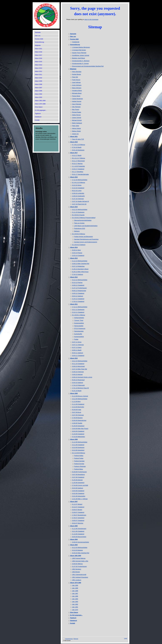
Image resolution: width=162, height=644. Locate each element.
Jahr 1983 (75, 602)
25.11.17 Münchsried (78, 161)
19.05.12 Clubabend (78, 293)
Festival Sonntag (79, 464)
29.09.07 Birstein (77, 510)
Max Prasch (76, 110)
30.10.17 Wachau (77, 164)
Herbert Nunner (77, 101)
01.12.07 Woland (77, 504)
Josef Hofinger (76, 82)
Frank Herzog (76, 80)
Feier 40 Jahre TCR (78, 139)
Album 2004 (74, 539)
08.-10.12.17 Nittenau (78, 158)
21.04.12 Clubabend (78, 299)
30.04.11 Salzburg (77, 353)
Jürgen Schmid (76, 118)
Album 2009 (74, 393)
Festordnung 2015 (79, 228)
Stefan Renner (76, 115)
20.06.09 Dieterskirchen (79, 420)
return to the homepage (91, 19)
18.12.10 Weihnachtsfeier (80, 361)
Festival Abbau (78, 469)
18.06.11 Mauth (77, 350)
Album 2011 (74, 304)
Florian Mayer (76, 96)
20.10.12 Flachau (77, 283)
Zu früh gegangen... (76, 615)
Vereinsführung (75, 45)
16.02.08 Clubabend (78, 493)
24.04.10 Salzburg (77, 383)
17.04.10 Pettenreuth (78, 385)
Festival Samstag (79, 461)
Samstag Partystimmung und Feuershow (86, 239)
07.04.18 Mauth (77, 147)
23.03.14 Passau (77, 253)
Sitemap (76, 639)
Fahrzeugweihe (79, 326)
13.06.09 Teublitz (77, 423)
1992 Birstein (76, 572)
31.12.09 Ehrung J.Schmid (80, 396)
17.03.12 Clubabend (78, 301)
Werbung (77, 231)
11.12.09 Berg (76, 402)
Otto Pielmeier (76, 107)
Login (126, 638)
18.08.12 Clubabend (78, 285)
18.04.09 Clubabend (78, 431)
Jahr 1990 (75, 585)
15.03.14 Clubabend (78, 256)
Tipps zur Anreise (79, 223)
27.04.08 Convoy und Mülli (80, 485)
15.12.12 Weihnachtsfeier (80, 280)
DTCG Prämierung (80, 329)
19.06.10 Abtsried (77, 375)
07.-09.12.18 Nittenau (78, 145)
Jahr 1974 (75, 610)
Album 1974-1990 (75, 583)
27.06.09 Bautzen (77, 418)
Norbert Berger (76, 74)
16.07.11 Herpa (77, 342)
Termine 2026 (74, 39)
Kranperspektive (79, 323)
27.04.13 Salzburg (77, 274)
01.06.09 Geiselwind (78, 426)
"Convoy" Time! (79, 320)
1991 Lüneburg (77, 580)
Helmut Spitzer (76, 128)
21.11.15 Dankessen (78, 212)
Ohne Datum (74, 612)
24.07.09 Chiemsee (78, 415)
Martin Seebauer (77, 123)
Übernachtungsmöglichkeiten (83, 220)
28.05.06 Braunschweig (79, 537)
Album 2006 (74, 526)
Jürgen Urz (75, 134)
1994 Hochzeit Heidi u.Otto (80, 561)
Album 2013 (74, 258)
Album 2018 (74, 142)
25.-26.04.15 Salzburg (79, 245)
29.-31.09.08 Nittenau (78, 453)
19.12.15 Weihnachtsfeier (80, 210)
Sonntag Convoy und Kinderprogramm (86, 242)
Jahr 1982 (75, 604)
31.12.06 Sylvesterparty (79, 529)
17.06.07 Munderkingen (79, 515)
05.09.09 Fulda (76, 410)
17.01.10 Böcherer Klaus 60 (80, 388)
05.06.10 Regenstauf (78, 380)
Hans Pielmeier (77, 104)
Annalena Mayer (77, 91)
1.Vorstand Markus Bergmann (81, 47)
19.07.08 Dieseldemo (78, 475)
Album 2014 (74, 247)
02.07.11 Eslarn (77, 347)
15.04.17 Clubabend (78, 169)
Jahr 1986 (75, 596)
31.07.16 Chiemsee (78, 199)
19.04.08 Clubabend (78, 491)
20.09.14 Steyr (76, 250)
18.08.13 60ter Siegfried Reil (81, 264)
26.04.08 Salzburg (77, 488)
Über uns (73, 37)
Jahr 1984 (75, 599)
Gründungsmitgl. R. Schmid (80, 64)
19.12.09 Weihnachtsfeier (80, 399)
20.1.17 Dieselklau (78, 172)
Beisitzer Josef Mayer (78, 58)
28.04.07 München (78, 523)
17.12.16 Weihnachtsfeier (80, 180)
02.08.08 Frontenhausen (79, 472)
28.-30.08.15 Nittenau (78, 234)
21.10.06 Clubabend (78, 534)
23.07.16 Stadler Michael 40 (80, 201)
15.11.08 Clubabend (78, 445)
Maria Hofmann (77, 88)
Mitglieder (73, 69)
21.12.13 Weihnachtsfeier (80, 261)
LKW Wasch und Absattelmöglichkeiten (86, 226)
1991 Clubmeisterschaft (79, 575)
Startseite (73, 34)
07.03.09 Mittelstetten (78, 437)
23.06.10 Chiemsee (78, 372)
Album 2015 (74, 207)
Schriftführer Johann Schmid (80, 55)
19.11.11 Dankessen (78, 310)
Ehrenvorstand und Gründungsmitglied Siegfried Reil (88, 66)
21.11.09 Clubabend (78, 404)
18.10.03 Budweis (77, 550)
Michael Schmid (77, 120)
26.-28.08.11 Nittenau (78, 315)
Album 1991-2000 (75, 556)
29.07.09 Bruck (77, 412)
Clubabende (76, 42)
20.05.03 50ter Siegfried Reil (81, 553)
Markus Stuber (76, 131)
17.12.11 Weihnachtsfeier (80, 307)
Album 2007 (74, 502)
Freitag (76, 339)
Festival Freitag (79, 458)
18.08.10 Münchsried (78, 366)
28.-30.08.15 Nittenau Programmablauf (84, 218)
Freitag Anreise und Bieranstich (83, 237)
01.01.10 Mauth (77, 391)
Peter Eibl (75, 77)
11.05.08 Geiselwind (78, 483)
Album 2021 (74, 137)
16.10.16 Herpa (77, 185)
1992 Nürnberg (76, 569)
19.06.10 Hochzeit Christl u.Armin (82, 377)
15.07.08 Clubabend (78, 477)
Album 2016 (74, 177)
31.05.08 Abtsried (77, 480)
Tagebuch (73, 618)
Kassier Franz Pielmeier (79, 53)
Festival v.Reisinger (80, 466)
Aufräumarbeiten (79, 318)
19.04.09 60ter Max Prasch (80, 429)
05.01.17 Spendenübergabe (80, 174)
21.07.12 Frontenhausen (79, 288)
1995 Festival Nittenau (79, 558)
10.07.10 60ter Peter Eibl (79, 369)
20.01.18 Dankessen (78, 150)
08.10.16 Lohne (77, 191)
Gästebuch (73, 621)
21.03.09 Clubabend (78, 434)
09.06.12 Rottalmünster (79, 291)
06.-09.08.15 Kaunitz (78, 215)
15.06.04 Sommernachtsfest (80, 542)
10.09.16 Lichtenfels (78, 193)
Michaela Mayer (77, 93)
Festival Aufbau (79, 456)
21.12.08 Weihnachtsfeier (80, 442)
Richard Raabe (76, 112)
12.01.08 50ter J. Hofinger (80, 499)
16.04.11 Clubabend (78, 356)
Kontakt (73, 623)
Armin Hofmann (77, 85)
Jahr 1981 (75, 607)
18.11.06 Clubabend (78, 531)
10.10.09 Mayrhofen (78, 407)
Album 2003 (74, 545)
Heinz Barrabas (77, 72)
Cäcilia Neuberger (77, 99)
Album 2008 (74, 439)
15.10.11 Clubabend (78, 312)
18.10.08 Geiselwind (78, 450)
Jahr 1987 (75, 594)
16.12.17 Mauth (77, 155)
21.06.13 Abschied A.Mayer (80, 269)
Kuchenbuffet (78, 334)
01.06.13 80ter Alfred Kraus (80, 272)
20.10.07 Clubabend (78, 507)
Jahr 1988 (75, 591)
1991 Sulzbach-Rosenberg (80, 577)
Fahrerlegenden (79, 331)
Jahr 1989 (75, 588)
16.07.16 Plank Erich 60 (79, 204)
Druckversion (68, 639)
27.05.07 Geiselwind (78, 518)
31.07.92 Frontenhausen (79, 566)
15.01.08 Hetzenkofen (79, 496)
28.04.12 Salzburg (77, 296)
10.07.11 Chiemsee (78, 345)
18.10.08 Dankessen (78, 448)
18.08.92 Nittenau (77, 564)
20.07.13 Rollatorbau (78, 266)
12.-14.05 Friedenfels (78, 166)
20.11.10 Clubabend (78, 364)
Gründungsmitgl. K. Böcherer (81, 61)
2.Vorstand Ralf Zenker (79, 50)
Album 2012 (74, 277)
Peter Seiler (76, 126)
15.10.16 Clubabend (78, 188)
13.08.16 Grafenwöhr (78, 196)
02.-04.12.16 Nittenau (78, 183)
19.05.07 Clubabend (78, 521)
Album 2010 (74, 358)
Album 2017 (74, 153)
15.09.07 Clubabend (78, 512)
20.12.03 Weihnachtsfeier (80, 548)
